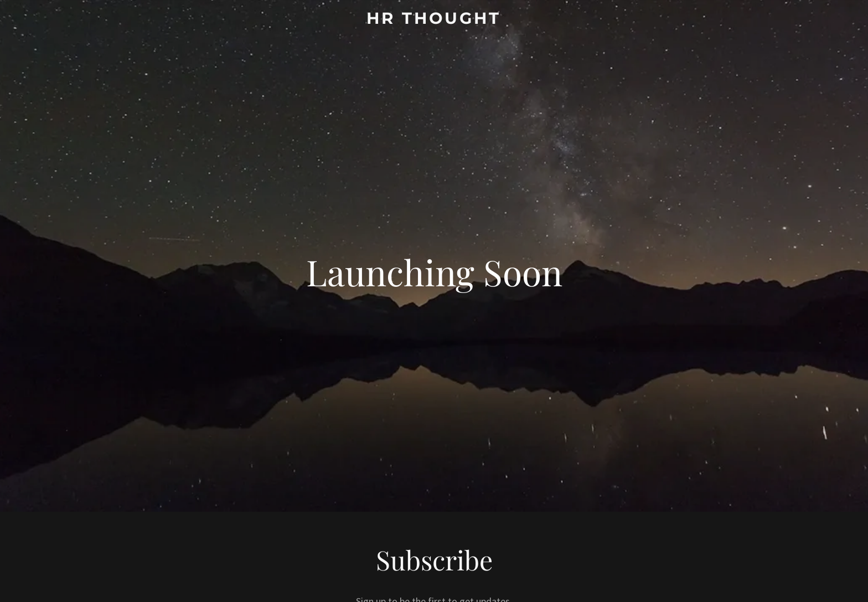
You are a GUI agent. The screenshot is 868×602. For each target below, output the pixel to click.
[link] (434, 20)
